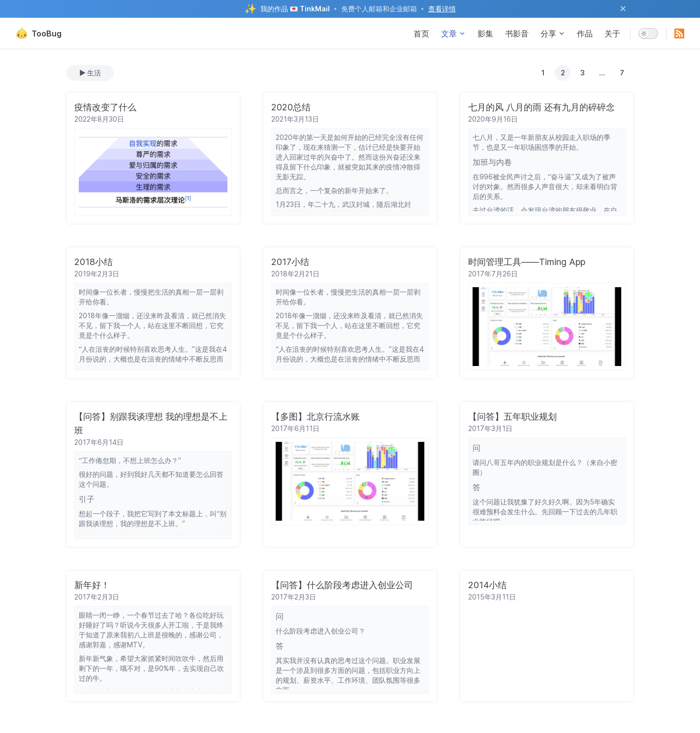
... (602, 73)
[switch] (648, 33)
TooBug (39, 33)
